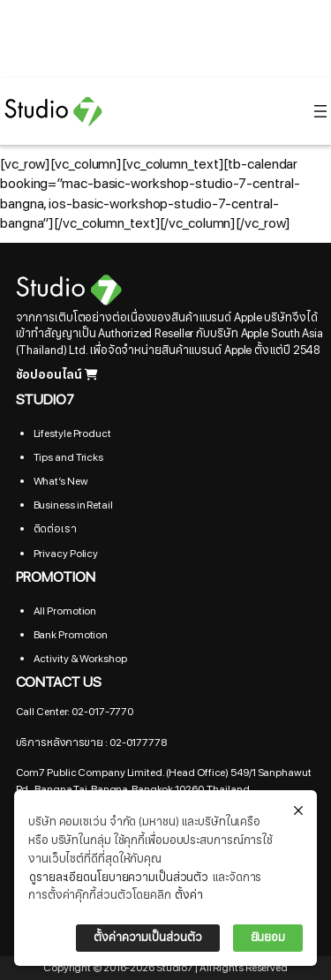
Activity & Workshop (80, 659)
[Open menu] (320, 111)
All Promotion (65, 611)
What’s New (61, 481)
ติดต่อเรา (55, 529)
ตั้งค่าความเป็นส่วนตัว (147, 938)
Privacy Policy (66, 554)
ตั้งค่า (189, 895)
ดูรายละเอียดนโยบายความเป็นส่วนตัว (119, 878)
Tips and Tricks (69, 457)
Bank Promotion (71, 635)
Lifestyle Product (72, 433)
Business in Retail (73, 505)
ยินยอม (268, 938)
